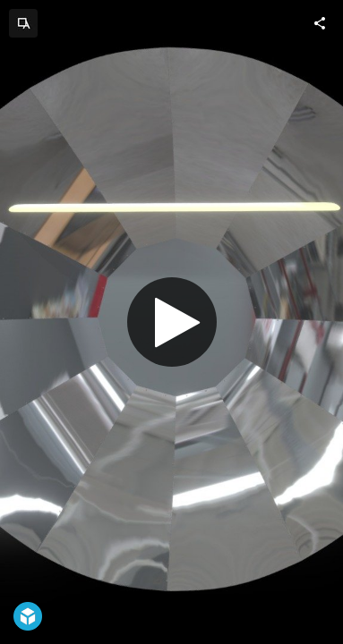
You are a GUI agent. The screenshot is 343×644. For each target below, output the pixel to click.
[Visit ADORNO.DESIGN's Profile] (23, 23)
